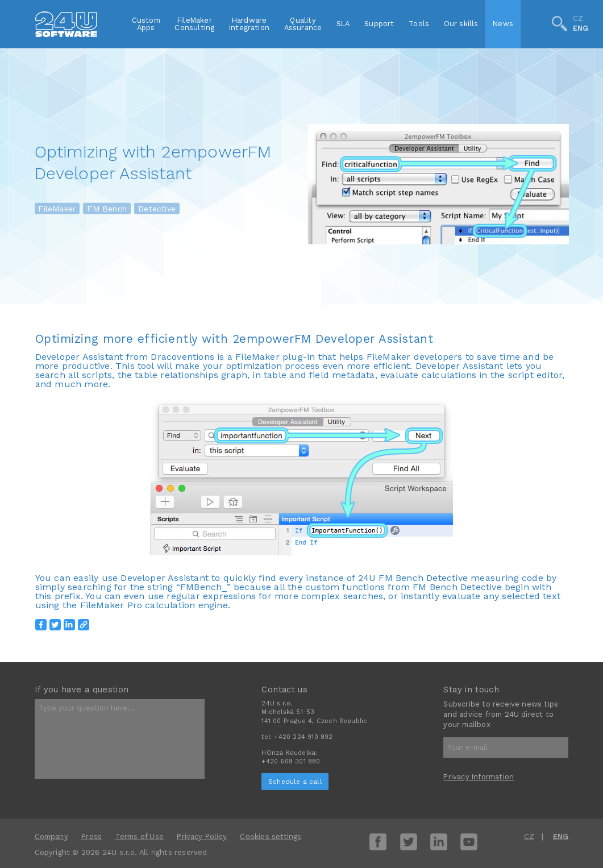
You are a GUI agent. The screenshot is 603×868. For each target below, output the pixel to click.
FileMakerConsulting (194, 24)
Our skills (461, 24)
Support (379, 24)
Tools (419, 24)
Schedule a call (295, 782)
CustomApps (146, 24)
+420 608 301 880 (291, 761)
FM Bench (107, 209)
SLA (343, 24)
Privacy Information (479, 777)
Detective (157, 209)
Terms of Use (140, 836)
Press (92, 836)
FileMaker (57, 209)
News (503, 24)
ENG (581, 29)
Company (51, 836)
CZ (578, 20)
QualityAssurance (303, 24)
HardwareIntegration (249, 24)
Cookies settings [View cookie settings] (271, 836)
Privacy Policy (202, 836)
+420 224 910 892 (303, 737)
